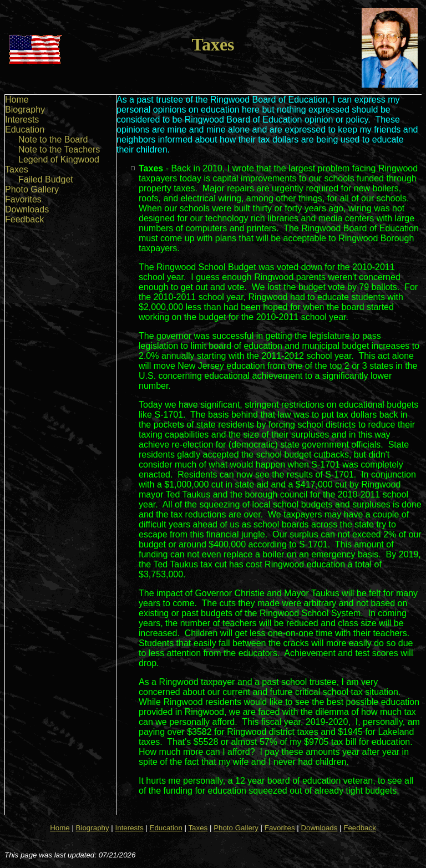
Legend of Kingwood (59, 159)
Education (25, 130)
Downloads (27, 209)
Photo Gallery (32, 189)
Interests (22, 120)
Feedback (24, 219)
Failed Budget (46, 179)
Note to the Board (53, 139)
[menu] (52, 160)
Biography (25, 110)
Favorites (23, 199)
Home (17, 100)
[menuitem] (52, 100)
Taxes (17, 169)
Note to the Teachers (59, 149)
